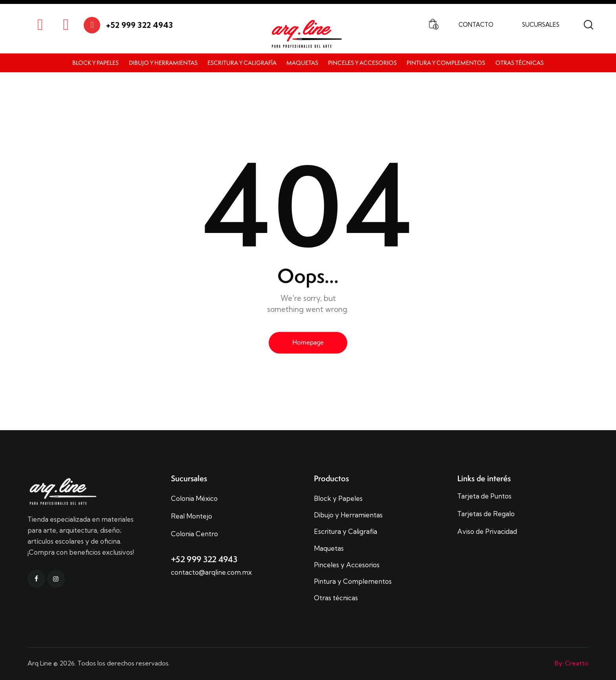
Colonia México (194, 498)
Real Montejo (192, 516)
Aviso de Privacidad (487, 532)
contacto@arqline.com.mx (211, 572)
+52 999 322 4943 (204, 559)
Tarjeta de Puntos (484, 496)
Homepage (308, 342)
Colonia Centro (194, 534)
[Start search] (588, 25)
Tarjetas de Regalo (486, 514)
